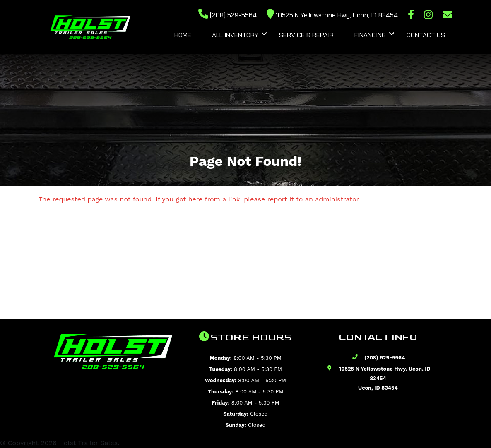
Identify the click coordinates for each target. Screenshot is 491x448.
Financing (370, 35)
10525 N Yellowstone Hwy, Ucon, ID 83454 (332, 15)
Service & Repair (306, 35)
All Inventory (235, 35)
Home (183, 35)
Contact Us (426, 35)
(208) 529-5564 (227, 15)
